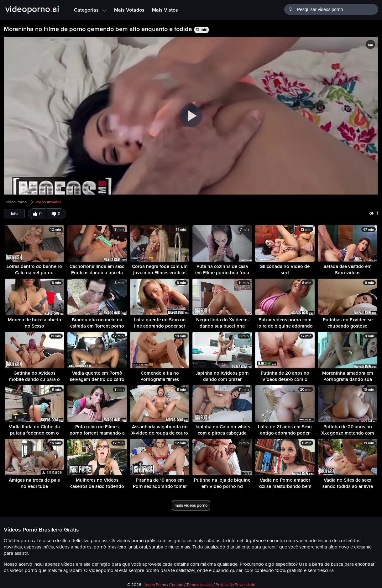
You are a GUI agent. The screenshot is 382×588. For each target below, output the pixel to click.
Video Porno (16, 202)
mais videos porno (191, 505)
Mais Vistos (165, 10)
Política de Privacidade (235, 585)
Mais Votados (129, 10)
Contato (176, 585)
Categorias (90, 10)
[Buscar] (291, 9)
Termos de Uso (199, 585)
